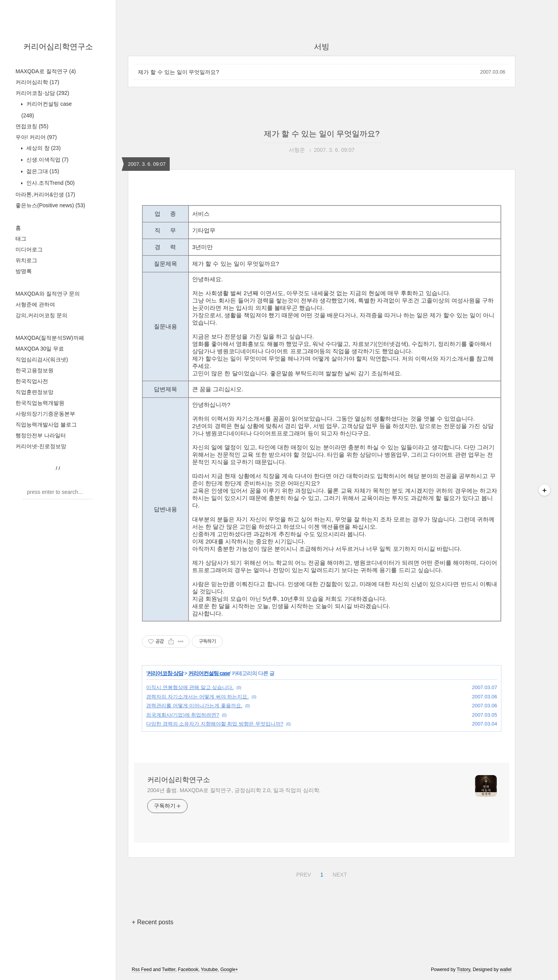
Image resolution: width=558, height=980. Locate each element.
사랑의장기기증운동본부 (45, 414)
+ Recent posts (152, 922)
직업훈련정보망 (34, 392)
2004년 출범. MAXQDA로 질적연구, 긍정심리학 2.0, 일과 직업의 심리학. (234, 790)
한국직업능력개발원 (40, 403)
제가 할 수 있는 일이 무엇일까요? (178, 72)
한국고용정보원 (34, 370)
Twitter (169, 970)
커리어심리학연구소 (58, 46)
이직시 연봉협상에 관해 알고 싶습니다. (190, 687)
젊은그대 (42, 171)
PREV (302, 873)
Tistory (464, 970)
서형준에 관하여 (35, 304)
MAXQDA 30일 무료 (40, 349)
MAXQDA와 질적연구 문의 (48, 294)
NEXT (339, 873)
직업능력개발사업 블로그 (46, 425)
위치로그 (26, 260)
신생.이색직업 (47, 160)
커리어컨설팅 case (209, 673)
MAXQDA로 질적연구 (46, 71)
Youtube (209, 970)
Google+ (229, 970)
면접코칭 (32, 126)
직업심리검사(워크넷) (42, 359)
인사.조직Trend (50, 183)
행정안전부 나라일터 (41, 435)
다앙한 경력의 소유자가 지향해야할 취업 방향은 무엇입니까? (215, 724)
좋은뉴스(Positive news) (50, 205)
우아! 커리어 (36, 137)
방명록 (24, 271)
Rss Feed (142, 970)
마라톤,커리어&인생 (45, 194)
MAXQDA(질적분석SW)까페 (50, 338)
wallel (506, 970)
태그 (21, 239)
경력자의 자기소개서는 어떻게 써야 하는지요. (197, 697)
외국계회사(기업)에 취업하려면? (183, 715)
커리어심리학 (37, 82)
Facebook (188, 970)
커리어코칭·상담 (42, 93)
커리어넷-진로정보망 (41, 446)
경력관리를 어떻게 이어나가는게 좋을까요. (194, 706)
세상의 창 (43, 148)
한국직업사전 (32, 381)
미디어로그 (29, 249)
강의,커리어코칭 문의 (41, 315)
